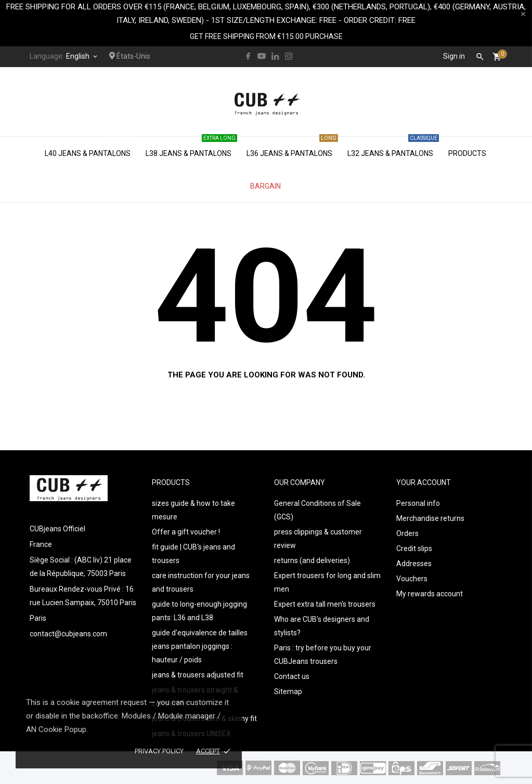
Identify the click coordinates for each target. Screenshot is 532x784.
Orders (407, 533)
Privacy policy (159, 751)
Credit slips (414, 548)
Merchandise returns (430, 518)
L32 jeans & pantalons (393, 147)
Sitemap (288, 691)
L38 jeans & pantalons (191, 147)
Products (467, 153)
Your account (424, 482)
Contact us (292, 676)
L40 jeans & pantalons (90, 147)
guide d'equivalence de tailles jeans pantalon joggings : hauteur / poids (200, 646)
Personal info (418, 503)
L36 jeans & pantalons (292, 147)
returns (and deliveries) (312, 560)
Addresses (414, 564)
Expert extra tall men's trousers (325, 604)
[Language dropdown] (82, 56)
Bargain (265, 186)
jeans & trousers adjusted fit (198, 675)
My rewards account (430, 594)
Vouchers (412, 579)
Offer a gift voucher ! (186, 532)
